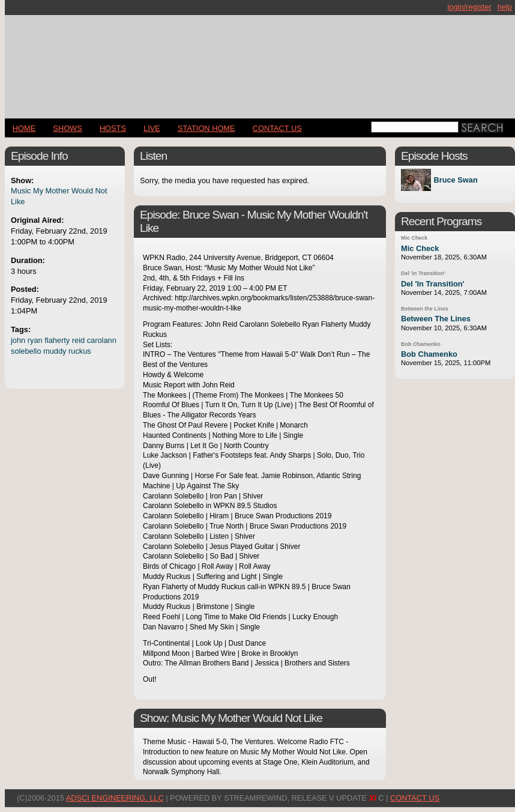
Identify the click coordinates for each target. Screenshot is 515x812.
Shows (67, 128)
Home (24, 128)
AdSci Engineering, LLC (115, 798)
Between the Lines (425, 309)
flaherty (57, 340)
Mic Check (414, 238)
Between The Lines (436, 319)
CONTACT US (277, 128)
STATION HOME (206, 128)
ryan (35, 340)
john (18, 340)
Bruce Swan (455, 180)
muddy (55, 351)
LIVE (152, 128)
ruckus (80, 351)
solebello (26, 351)
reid (78, 340)
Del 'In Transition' (433, 284)
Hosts (113, 128)
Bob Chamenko (421, 344)
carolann (102, 340)
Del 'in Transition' (423, 273)
